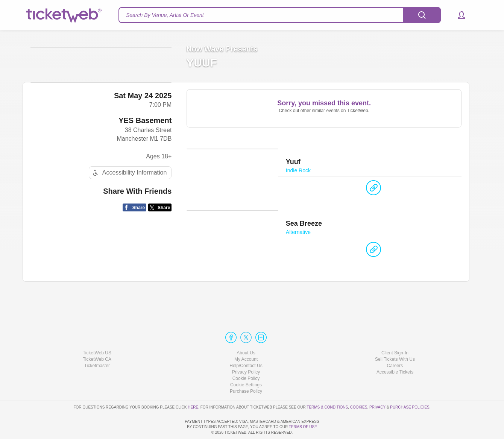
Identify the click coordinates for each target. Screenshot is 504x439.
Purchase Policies (410, 385)
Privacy (377, 385)
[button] (458, 15)
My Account (246, 338)
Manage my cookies (246, 363)
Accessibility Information (129, 231)
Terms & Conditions (327, 385)
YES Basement (145, 179)
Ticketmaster (97, 344)
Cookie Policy (246, 357)
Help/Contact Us (246, 344)
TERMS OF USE (303, 427)
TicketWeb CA (97, 338)
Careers (395, 344)
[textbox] (280, 15)
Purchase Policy (246, 370)
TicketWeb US (97, 331)
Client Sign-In (395, 331)
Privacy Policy (246, 351)
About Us (246, 331)
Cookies (359, 385)
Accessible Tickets (395, 351)
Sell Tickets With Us (395, 338)
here (193, 385)
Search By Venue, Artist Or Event (165, 15)
